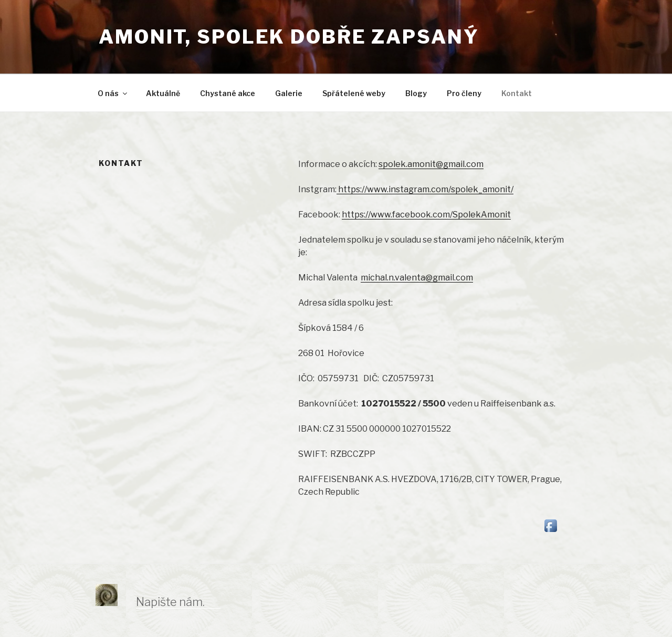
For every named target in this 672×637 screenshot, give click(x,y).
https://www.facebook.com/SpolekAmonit (426, 215)
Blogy (416, 93)
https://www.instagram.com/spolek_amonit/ (425, 189)
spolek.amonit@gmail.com (431, 164)
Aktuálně (163, 93)
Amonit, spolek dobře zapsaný (289, 37)
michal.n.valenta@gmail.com (417, 278)
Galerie (289, 93)
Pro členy (464, 93)
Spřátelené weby (354, 93)
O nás (113, 93)
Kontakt (517, 93)
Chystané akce (228, 93)
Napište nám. (170, 602)
